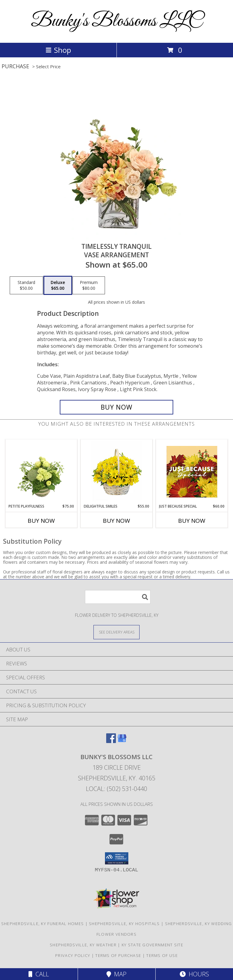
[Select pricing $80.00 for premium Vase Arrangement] (89, 286)
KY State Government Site (152, 945)
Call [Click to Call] (39, 974)
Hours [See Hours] (194, 974)
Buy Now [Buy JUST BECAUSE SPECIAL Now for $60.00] (192, 521)
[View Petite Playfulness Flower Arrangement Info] (41, 471)
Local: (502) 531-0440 (116, 789)
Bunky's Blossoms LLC (117, 21)
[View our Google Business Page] (122, 741)
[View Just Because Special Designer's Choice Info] (192, 472)
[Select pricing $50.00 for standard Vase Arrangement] (26, 286)
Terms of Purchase (118, 955)
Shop (58, 50)
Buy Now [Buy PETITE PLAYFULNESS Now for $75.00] (41, 521)
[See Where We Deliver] (116, 632)
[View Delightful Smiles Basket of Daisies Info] (117, 472)
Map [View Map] (116, 974)
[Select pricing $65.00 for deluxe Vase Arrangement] (58, 286)
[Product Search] (118, 597)
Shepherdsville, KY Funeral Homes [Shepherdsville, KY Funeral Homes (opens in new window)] (43, 924)
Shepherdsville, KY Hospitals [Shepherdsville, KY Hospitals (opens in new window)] (124, 924)
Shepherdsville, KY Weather (83, 945)
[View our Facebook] (111, 741)
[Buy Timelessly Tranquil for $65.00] (116, 407)
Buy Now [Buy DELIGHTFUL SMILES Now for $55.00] (116, 521)
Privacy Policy (73, 955)
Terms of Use (162, 955)
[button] (117, 858)
